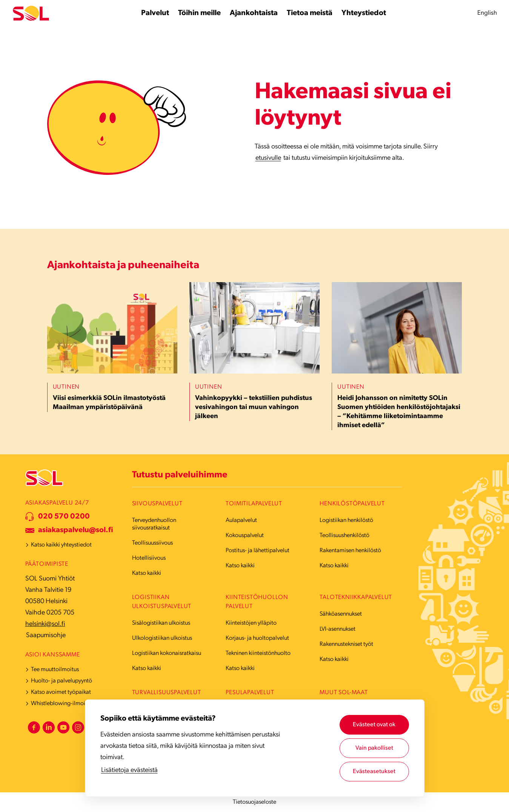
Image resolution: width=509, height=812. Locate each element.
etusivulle (268, 158)
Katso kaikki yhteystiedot (61, 545)
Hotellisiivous (149, 558)
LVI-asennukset (338, 629)
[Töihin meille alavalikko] (199, 13)
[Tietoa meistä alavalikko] (310, 13)
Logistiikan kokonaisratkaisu (167, 653)
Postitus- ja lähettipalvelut (258, 551)
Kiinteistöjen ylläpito (251, 623)
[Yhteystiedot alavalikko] (364, 13)
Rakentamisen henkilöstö (350, 551)
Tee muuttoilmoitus (55, 670)
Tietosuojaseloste (254, 802)
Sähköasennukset (341, 614)
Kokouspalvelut (245, 536)
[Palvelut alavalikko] (155, 13)
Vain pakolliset (374, 748)
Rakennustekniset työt (346, 644)
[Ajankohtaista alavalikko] (254, 13)
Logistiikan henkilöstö (346, 520)
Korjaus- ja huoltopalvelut (257, 638)
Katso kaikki (147, 573)
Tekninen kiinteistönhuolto (258, 653)
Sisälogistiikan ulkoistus (161, 623)
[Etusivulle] (31, 13)
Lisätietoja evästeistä (129, 770)
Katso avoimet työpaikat (61, 692)
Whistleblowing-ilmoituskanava (70, 704)
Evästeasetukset (374, 772)
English (487, 13)
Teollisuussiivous (152, 543)
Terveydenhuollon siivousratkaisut (154, 524)
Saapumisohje (46, 635)
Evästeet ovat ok (374, 725)
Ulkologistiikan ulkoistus (162, 638)
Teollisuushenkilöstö (344, 536)
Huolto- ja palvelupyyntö (62, 681)
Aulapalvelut (241, 520)
